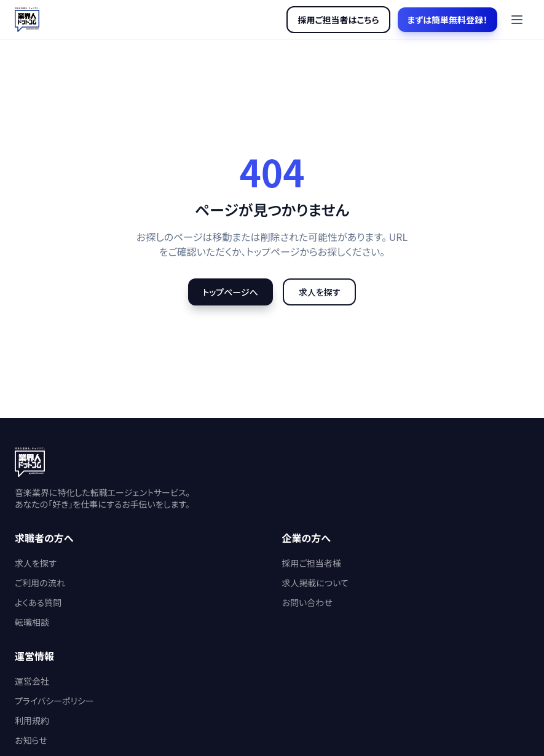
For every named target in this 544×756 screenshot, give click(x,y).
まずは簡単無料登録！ (447, 20)
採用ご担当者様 (312, 563)
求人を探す (320, 292)
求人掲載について (315, 583)
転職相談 (32, 622)
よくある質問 (38, 602)
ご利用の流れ (40, 583)
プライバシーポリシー (54, 701)
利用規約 (32, 720)
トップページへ (231, 292)
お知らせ (31, 740)
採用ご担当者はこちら (338, 20)
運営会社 (32, 681)
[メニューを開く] (517, 20)
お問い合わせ (307, 602)
